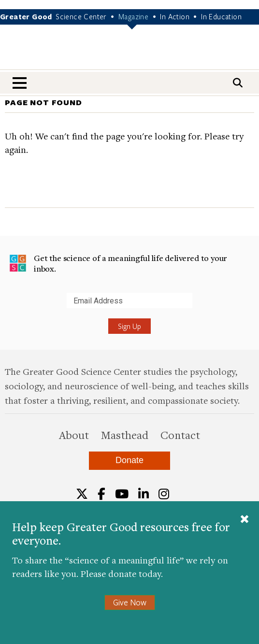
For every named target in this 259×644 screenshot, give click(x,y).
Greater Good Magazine (129, 53)
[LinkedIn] (144, 494)
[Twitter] (82, 494)
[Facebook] (101, 494)
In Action (175, 16)
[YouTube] (122, 494)
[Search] (238, 83)
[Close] (245, 520)
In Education (221, 16)
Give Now (130, 602)
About (74, 435)
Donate (129, 460)
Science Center (81, 16)
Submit (9, 308)
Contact (180, 435)
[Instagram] (164, 494)
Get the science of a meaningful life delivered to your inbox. (118, 263)
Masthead (125, 435)
